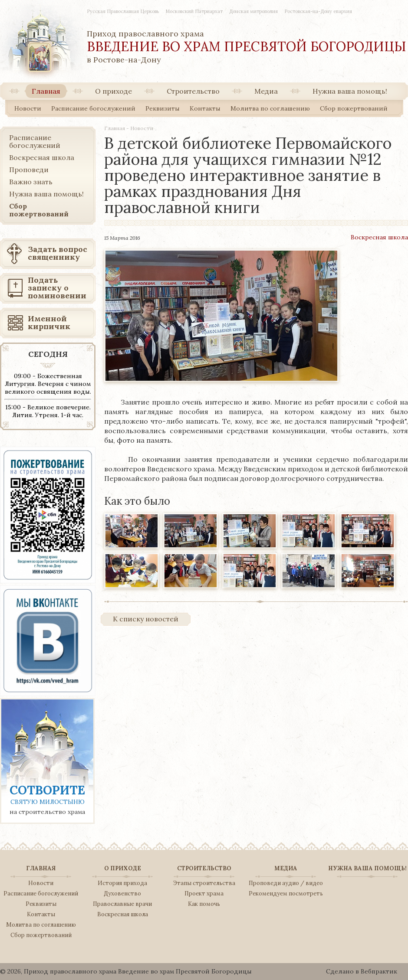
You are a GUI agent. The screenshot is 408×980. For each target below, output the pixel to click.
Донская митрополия (253, 11)
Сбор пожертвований (354, 108)
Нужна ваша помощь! (350, 91)
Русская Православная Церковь (123, 11)
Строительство (193, 91)
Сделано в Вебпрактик (362, 971)
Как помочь (204, 904)
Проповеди (29, 170)
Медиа (266, 91)
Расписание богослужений (93, 108)
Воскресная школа (379, 237)
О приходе (114, 91)
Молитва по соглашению (270, 108)
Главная (46, 91)
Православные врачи (122, 904)
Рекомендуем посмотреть (286, 894)
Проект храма (204, 894)
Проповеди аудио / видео (286, 883)
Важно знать (31, 182)
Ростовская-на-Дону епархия (318, 11)
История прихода (122, 883)
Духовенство (122, 894)
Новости (28, 108)
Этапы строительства (204, 883)
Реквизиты (163, 108)
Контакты (205, 108)
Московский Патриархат (194, 11)
